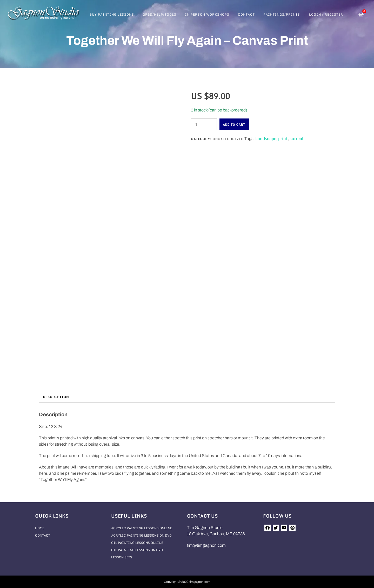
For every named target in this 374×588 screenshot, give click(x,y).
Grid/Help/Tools (159, 14)
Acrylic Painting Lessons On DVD (141, 535)
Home (40, 528)
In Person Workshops (207, 14)
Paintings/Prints (282, 14)
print (283, 138)
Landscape (266, 138)
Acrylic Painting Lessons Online (142, 528)
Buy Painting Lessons (112, 14)
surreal (296, 138)
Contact (246, 14)
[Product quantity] (204, 124)
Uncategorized (228, 139)
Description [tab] (56, 397)
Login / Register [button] (326, 15)
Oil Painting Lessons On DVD (137, 550)
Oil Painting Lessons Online (137, 543)
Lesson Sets (122, 557)
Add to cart (234, 125)
